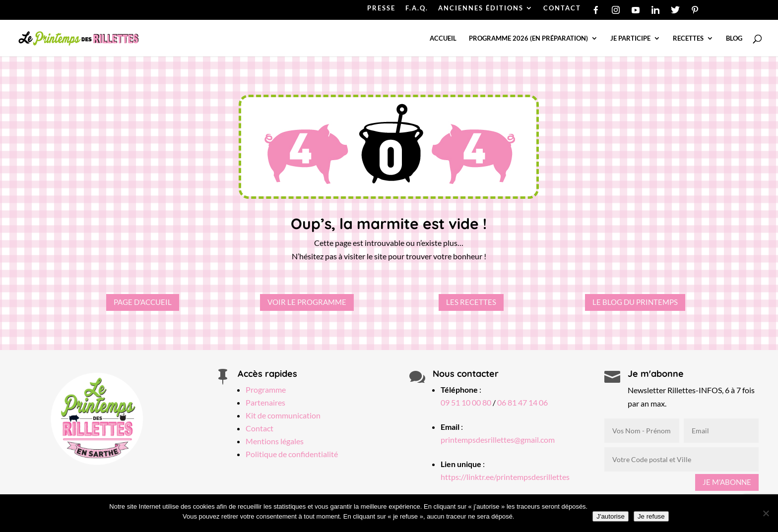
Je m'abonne (727, 482)
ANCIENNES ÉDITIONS (481, 8)
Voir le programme (307, 302)
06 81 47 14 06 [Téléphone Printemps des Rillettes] (522, 402)
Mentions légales (275, 441)
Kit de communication (283, 415)
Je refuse (651, 516)
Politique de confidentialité (292, 454)
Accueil (443, 38)
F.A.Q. (417, 8)
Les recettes (471, 302)
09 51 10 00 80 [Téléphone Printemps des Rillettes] (466, 402)
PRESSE (381, 8)
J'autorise (611, 516)
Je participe (630, 38)
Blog (734, 38)
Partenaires (265, 402)
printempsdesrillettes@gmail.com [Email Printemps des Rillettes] (498, 440)
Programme (266, 389)
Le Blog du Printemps (635, 302)
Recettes (688, 38)
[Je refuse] (766, 513)
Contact (259, 428)
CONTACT (562, 8)
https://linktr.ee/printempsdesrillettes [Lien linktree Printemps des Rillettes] (505, 477)
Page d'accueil (143, 302)
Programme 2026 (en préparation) (528, 38)
